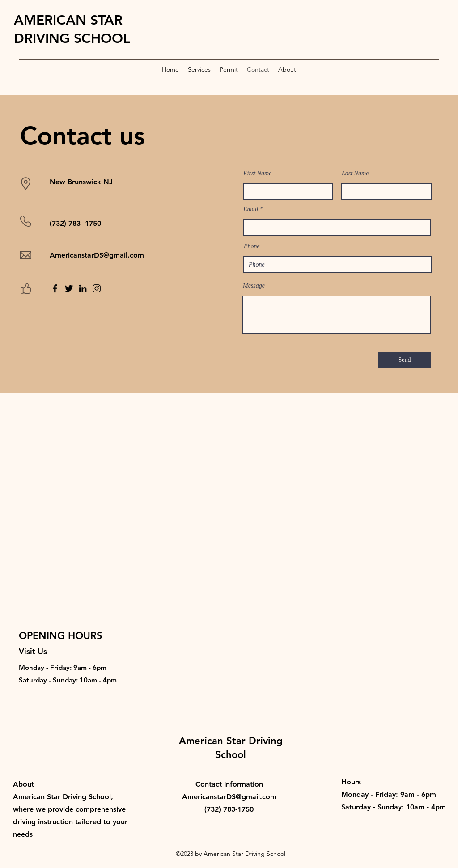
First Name (257, 174)
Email (251, 209)
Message (254, 286)
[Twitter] (69, 288)
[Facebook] (55, 288)
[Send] (405, 360)
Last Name (355, 174)
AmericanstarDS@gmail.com (97, 255)
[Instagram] (97, 288)
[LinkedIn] (83, 288)
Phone (252, 246)
